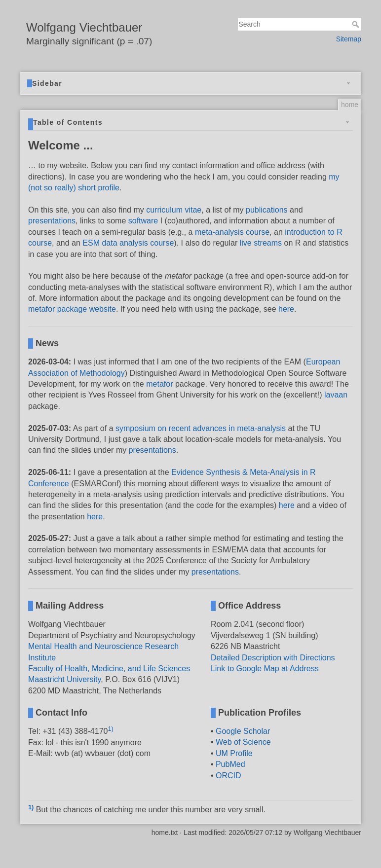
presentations (52, 221)
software (143, 221)
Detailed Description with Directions (273, 658)
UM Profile (234, 753)
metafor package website (72, 309)
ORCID (229, 776)
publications (267, 210)
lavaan (336, 395)
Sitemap (349, 39)
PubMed (230, 764)
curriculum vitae (174, 210)
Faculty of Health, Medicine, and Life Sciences (109, 669)
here (286, 309)
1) (110, 729)
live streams (261, 243)
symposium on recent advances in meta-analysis (201, 428)
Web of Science (243, 742)
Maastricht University (64, 679)
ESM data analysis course (128, 243)
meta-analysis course (232, 232)
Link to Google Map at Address (265, 669)
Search (357, 24)
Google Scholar (243, 731)
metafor (159, 384)
